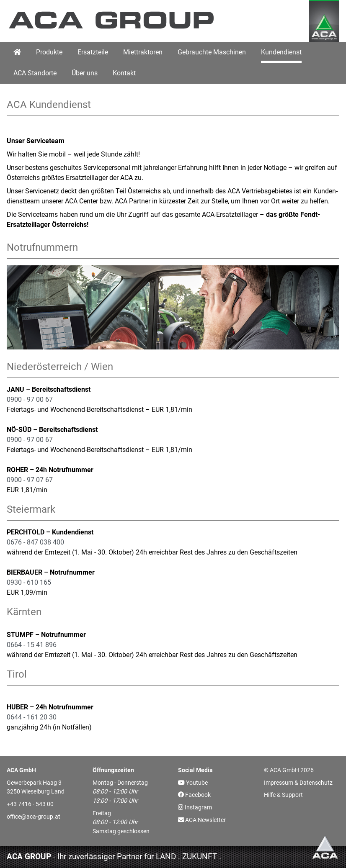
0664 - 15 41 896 (32, 645)
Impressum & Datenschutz (298, 783)
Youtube (193, 783)
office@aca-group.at (34, 817)
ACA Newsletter (202, 820)
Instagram (195, 808)
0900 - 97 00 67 (30, 399)
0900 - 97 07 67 (30, 480)
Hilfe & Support (283, 795)
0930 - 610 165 (29, 582)
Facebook (194, 795)
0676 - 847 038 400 (35, 542)
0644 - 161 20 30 (32, 717)
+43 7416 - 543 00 (30, 804)
